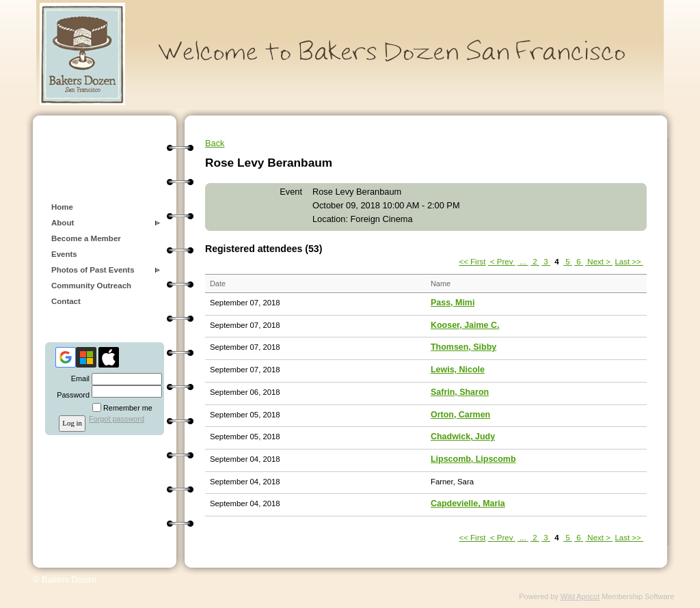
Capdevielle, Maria (468, 503)
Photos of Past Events (93, 270)
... (523, 262)
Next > (599, 262)
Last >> (629, 262)
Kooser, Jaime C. (465, 325)
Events (64, 254)
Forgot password (117, 419)
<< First (472, 262)
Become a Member (86, 238)
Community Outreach (91, 286)
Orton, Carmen (460, 415)
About (63, 223)
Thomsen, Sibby (463, 347)
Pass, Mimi (453, 303)
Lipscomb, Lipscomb (473, 459)
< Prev (502, 262)
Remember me (128, 408)
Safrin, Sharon (460, 392)
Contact (66, 301)
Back (215, 143)
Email (78, 378)
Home (62, 207)
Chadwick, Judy (463, 437)
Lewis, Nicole (458, 370)
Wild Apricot (580, 596)
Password (71, 395)
